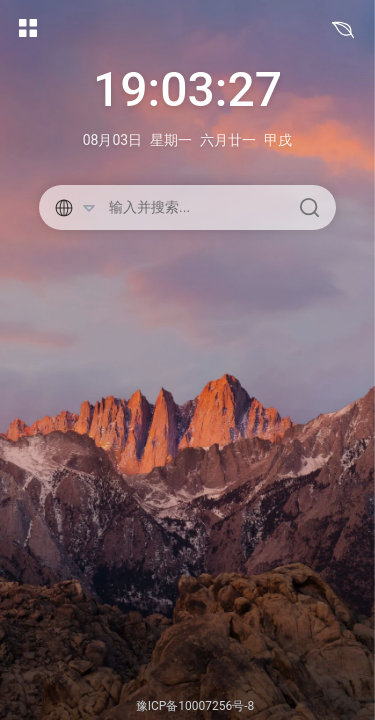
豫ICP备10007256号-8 (195, 706)
